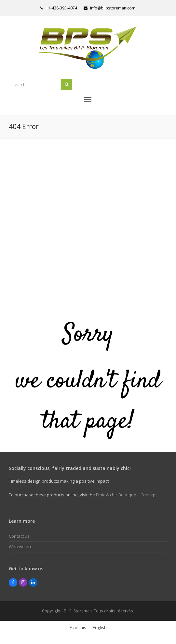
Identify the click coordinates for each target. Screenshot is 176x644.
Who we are (21, 547)
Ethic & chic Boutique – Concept (126, 495)
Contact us (19, 536)
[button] (88, 99)
